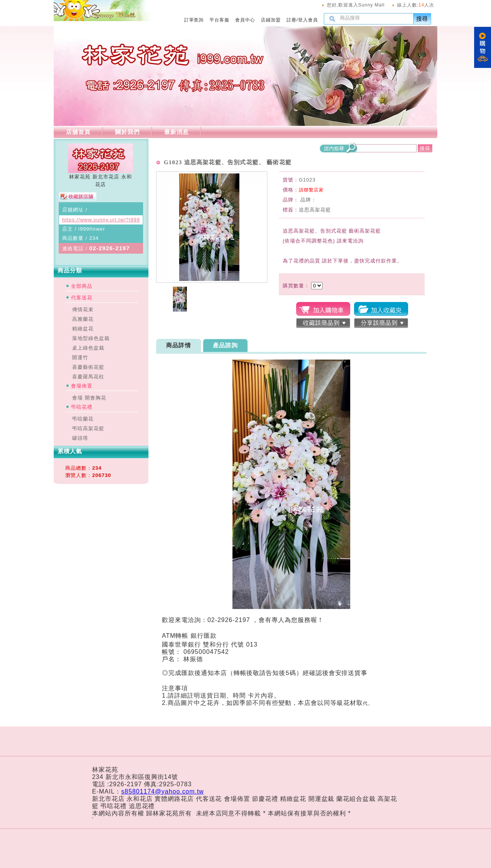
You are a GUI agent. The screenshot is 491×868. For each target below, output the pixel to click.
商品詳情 (179, 345)
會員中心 (245, 20)
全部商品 (82, 286)
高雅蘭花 (83, 319)
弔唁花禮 (82, 407)
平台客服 (219, 20)
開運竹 (80, 357)
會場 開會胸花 (89, 398)
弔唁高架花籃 (88, 428)
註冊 (292, 20)
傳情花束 (83, 309)
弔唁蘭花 (83, 419)
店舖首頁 (78, 132)
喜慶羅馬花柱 (88, 377)
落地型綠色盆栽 (91, 338)
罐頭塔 (80, 438)
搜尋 (422, 19)
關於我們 (127, 132)
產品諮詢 (225, 345)
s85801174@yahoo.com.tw (162, 791)
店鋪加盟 (271, 20)
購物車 (483, 47)
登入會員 (308, 20)
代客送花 (82, 298)
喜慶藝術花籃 (88, 367)
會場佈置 (82, 386)
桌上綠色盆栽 (88, 348)
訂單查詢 (194, 20)
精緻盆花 (83, 329)
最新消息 (176, 132)
